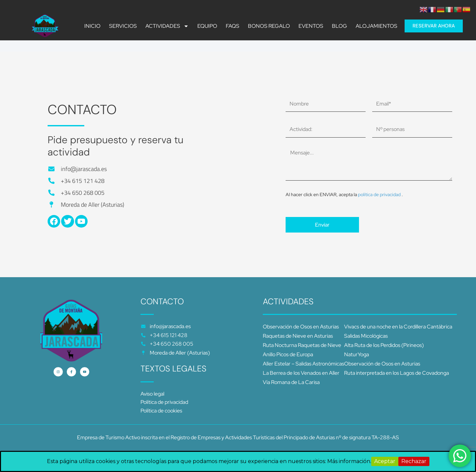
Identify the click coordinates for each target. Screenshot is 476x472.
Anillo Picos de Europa (288, 354)
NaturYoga (357, 354)
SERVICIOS (123, 26)
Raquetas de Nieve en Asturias (298, 336)
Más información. (349, 461)
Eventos (311, 26)
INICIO (92, 26)
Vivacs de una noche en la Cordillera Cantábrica (398, 327)
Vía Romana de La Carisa (291, 382)
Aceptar (385, 461)
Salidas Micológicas (366, 336)
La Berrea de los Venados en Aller (301, 373)
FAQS (233, 26)
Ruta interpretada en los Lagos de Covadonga (397, 373)
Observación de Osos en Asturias (301, 327)
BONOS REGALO (269, 26)
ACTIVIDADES (167, 26)
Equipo (207, 26)
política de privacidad (380, 194)
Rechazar (414, 461)
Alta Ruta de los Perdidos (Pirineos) (384, 345)
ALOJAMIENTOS (377, 26)
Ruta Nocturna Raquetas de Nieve (302, 345)
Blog (339, 26)
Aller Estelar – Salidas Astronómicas (303, 364)
